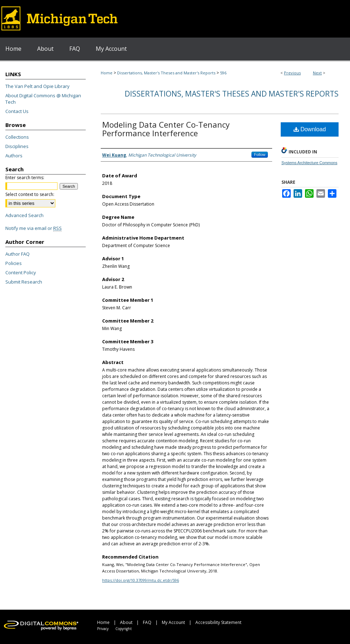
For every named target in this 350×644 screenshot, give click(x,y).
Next (317, 73)
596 (223, 73)
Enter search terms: (25, 178)
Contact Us (17, 111)
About (126, 622)
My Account (173, 622)
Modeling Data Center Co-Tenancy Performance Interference (166, 129)
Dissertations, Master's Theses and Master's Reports (166, 73)
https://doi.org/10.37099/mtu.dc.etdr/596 (141, 580)
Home (107, 73)
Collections (17, 137)
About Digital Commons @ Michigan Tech (43, 99)
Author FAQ (17, 254)
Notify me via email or (34, 228)
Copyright (124, 629)
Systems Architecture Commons (309, 163)
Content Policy (21, 272)
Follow (260, 154)
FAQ (147, 622)
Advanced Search (24, 215)
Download (310, 129)
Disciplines (17, 146)
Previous (292, 73)
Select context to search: (30, 194)
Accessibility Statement (218, 622)
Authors (14, 156)
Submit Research (24, 282)
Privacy (103, 629)
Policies (14, 263)
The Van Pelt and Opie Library (37, 86)
